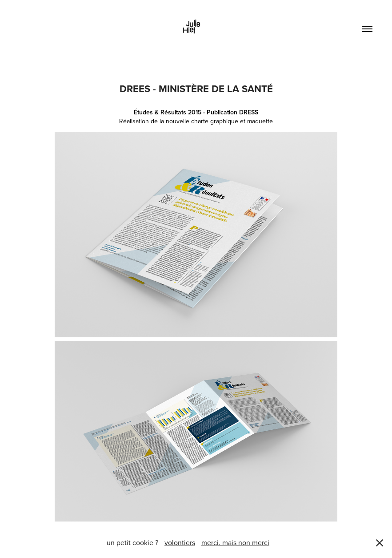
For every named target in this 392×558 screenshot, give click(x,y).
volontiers (180, 542)
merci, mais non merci (235, 542)
